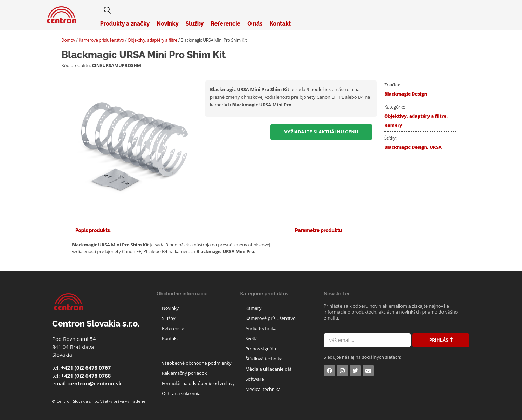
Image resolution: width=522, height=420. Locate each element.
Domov (68, 40)
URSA (436, 147)
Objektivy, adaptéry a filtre (152, 40)
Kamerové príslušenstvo (101, 40)
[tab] (93, 230)
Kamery (393, 125)
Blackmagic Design (406, 94)
